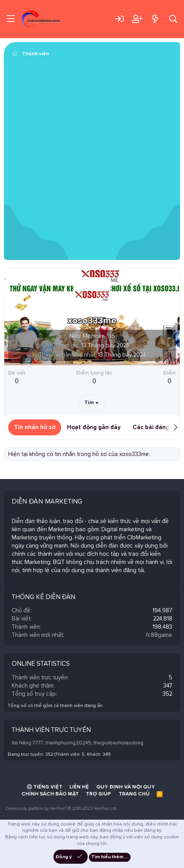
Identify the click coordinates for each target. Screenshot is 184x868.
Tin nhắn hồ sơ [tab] (35, 427)
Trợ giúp (98, 794)
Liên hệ (79, 787)
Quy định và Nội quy (126, 787)
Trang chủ (134, 794)
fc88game (159, 635)
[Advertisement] (92, 162)
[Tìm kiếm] (173, 19)
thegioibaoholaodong (119, 743)
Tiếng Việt (45, 787)
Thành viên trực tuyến (51, 730)
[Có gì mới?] (155, 19)
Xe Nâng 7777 (27, 743)
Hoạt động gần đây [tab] (94, 427)
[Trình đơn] (11, 19)
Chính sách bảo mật (50, 794)
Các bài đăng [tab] (151, 427)
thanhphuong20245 (68, 743)
